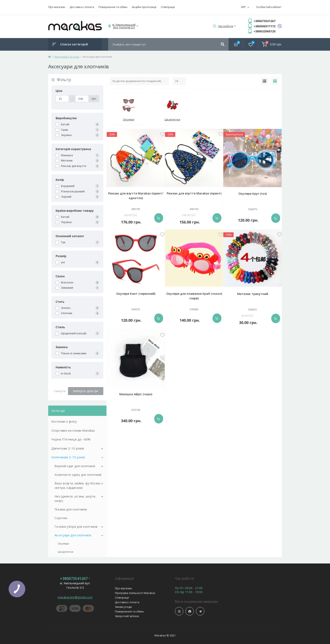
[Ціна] (62, 99)
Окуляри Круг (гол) (253, 194)
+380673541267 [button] (75, 579)
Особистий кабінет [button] (269, 7)
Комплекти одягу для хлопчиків (78, 475)
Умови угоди (123, 607)
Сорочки (61, 518)
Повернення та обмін (113, 7)
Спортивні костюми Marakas (73, 430)
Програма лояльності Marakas (135, 593)
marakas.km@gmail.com (75, 597)
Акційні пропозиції (144, 7)
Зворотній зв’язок (127, 616)
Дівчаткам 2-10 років (68, 448)
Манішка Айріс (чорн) (136, 394)
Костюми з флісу (64, 421)
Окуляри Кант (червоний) (136, 294)
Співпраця (168, 7)
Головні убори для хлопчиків (76, 527)
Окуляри (63, 543)
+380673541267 (265, 21)
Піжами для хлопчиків (71, 509)
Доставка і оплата (82, 7)
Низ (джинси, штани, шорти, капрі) (75, 499)
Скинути (60, 391)
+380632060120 (265, 31)
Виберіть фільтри (86, 391)
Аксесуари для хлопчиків (73, 535)
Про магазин (57, 7)
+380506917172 (265, 26)
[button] (124, 26)
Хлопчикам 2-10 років (67, 57)
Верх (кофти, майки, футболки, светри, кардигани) (78, 485)
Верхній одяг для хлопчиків (75, 466)
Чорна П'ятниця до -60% (71, 439)
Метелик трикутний (253, 294)
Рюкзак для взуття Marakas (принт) (194, 193)
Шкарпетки (65, 552)
